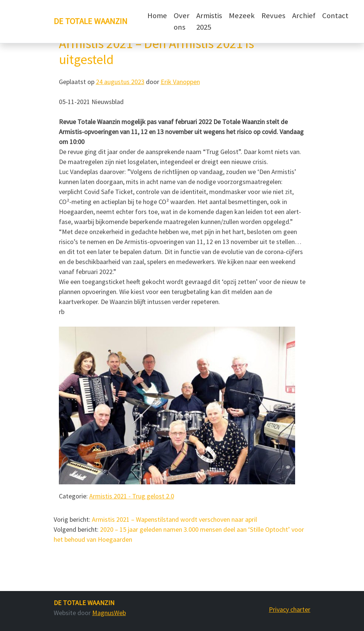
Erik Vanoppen (180, 82)
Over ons (182, 21)
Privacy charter (290, 609)
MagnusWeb (109, 613)
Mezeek (242, 16)
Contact (335, 16)
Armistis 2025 (209, 21)
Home (157, 16)
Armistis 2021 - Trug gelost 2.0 (132, 496)
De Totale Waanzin (91, 21)
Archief (304, 16)
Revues (273, 16)
